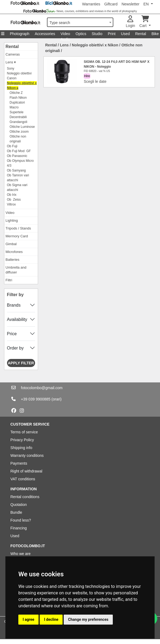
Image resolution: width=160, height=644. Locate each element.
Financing (19, 528)
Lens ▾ (11, 62)
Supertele (17, 112)
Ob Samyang (16, 170)
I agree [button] (28, 619)
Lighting (12, 220)
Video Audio (65, 35)
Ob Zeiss (14, 200)
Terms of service (24, 432)
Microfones (14, 252)
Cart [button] (144, 22)
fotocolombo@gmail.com (42, 388)
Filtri (9, 280)
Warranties (91, 4)
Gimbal (11, 244)
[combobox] (80, 22)
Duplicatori (17, 102)
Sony (11, 68)
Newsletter (130, 4)
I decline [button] (51, 619)
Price (12, 334)
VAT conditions (23, 479)
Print (112, 34)
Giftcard (111, 4)
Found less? (21, 520)
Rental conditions (25, 497)
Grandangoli (18, 122)
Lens (64, 45)
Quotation (19, 505)
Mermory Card (17, 236)
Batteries (13, 260)
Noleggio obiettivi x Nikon (95, 45)
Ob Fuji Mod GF (19, 151)
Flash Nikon (18, 98)
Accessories (45, 34)
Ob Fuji (12, 146)
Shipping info (21, 448)
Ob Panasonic (17, 156)
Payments (19, 463)
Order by (15, 348)
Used (125, 34)
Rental (141, 34)
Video (10, 213)
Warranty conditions (27, 455)
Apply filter (21, 363)
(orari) (57, 399)
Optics (81, 34)
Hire (87, 76)
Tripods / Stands (18, 228)
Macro (14, 107)
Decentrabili (18, 117)
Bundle (16, 512)
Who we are (21, 554)
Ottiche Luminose (22, 127)
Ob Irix (12, 195)
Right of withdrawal (26, 471)
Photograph (19, 34)
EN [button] (147, 4)
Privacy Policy (22, 440)
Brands (14, 305)
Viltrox (11, 204)
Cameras (13, 54)
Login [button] (130, 22)
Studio (97, 34)
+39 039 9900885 (36, 399)
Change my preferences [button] (88, 619)
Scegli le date (95, 81)
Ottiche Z (16, 93)
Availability (17, 319)
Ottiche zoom (19, 132)
